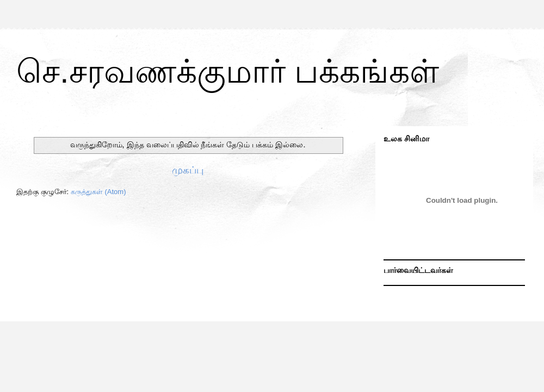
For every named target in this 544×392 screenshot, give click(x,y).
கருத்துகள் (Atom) (98, 192)
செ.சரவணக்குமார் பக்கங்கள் (228, 71)
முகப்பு (188, 170)
